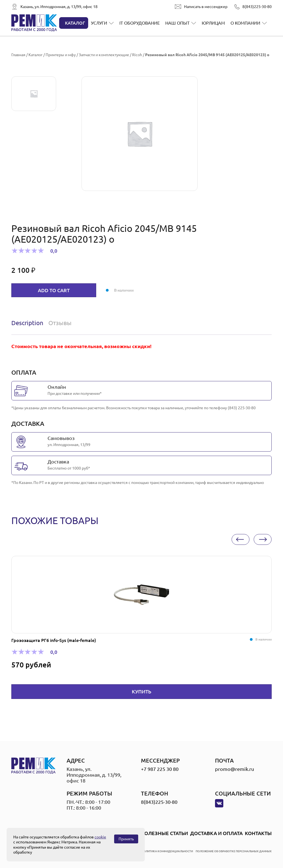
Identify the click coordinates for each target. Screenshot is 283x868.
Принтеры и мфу (61, 55)
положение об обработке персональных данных (234, 851)
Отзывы (60, 323)
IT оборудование (140, 23)
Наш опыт (177, 23)
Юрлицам (213, 23)
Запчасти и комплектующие (104, 55)
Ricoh (137, 55)
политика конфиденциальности (167, 851)
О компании (245, 23)
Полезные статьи (164, 833)
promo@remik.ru (234, 769)
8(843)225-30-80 (257, 7)
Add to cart (54, 290)
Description (27, 323)
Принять (126, 839)
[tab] (29, 323)
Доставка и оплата (216, 833)
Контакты (258, 833)
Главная (18, 55)
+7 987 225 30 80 (160, 769)
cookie (100, 837)
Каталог (75, 23)
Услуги (99, 23)
